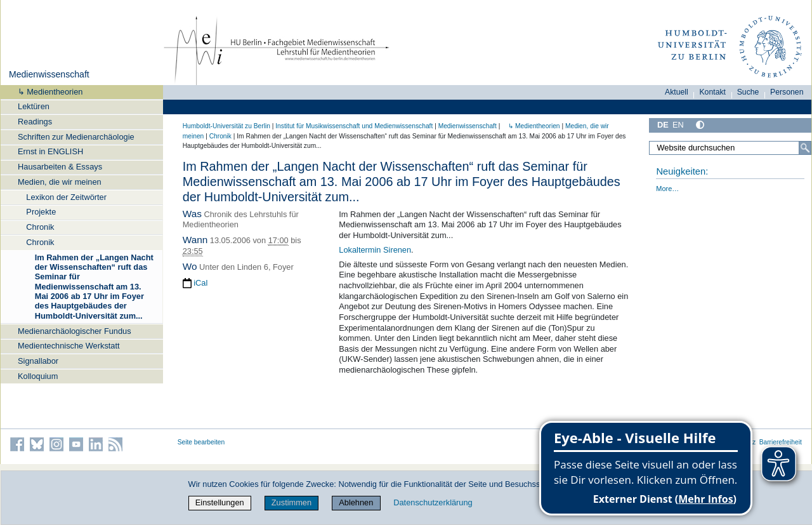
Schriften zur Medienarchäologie (76, 137)
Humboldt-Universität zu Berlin (226, 126)
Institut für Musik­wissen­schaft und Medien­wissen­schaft (354, 126)
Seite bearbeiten (201, 442)
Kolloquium (38, 376)
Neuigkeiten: (682, 171)
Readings (35, 122)
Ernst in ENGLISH (50, 151)
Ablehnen (356, 502)
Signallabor (38, 361)
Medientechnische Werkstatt (69, 346)
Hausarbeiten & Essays (60, 167)
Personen (787, 92)
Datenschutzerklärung (433, 502)
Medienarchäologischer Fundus (75, 331)
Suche (748, 92)
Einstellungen (220, 502)
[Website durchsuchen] (730, 148)
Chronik (40, 227)
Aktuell (677, 92)
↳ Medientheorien (46, 92)
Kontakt (712, 92)
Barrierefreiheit (781, 442)
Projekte (41, 212)
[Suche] (805, 148)
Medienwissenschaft (49, 74)
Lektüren (34, 106)
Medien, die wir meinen (60, 182)
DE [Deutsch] (663, 125)
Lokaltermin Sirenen (375, 250)
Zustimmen (291, 502)
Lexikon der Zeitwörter (66, 197)
